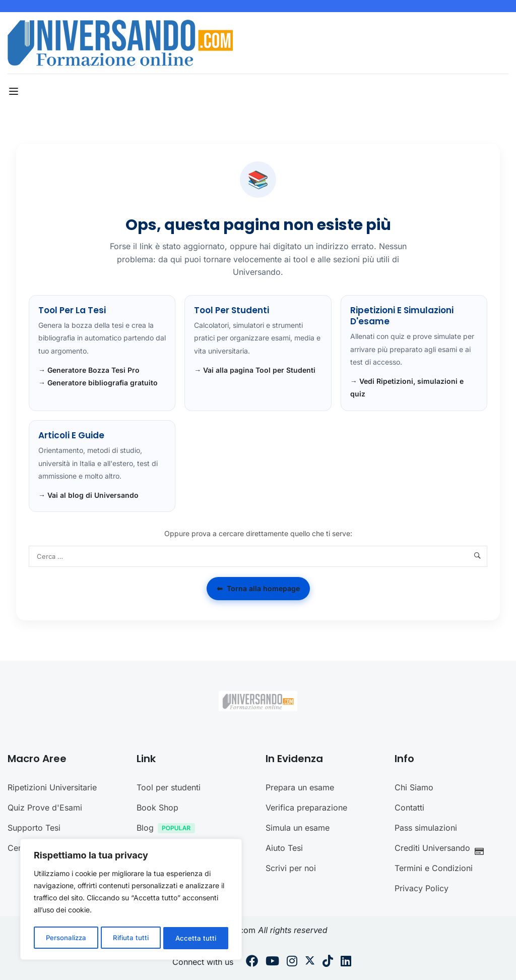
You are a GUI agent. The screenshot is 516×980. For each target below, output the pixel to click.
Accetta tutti (197, 938)
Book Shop (157, 808)
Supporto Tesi (34, 828)
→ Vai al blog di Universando (88, 495)
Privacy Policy (422, 888)
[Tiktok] (328, 962)
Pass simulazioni (426, 828)
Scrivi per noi (291, 868)
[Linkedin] (346, 962)
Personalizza (66, 938)
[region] (131, 901)
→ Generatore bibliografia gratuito (98, 383)
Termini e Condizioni (434, 868)
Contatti (409, 808)
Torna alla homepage (258, 589)
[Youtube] (272, 962)
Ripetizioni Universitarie (52, 787)
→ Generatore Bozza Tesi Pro (89, 370)
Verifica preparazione (306, 808)
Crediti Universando (442, 849)
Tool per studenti (169, 787)
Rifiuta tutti (132, 938)
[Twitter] (310, 962)
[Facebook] (252, 962)
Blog (168, 829)
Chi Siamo (414, 787)
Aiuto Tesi (284, 848)
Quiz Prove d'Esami (45, 808)
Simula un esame (298, 828)
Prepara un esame (300, 787)
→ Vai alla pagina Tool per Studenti (255, 370)
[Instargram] (292, 962)
